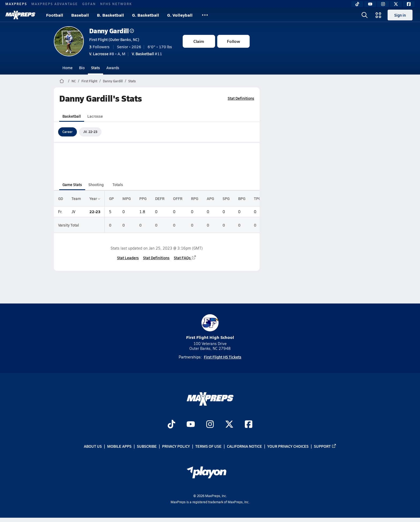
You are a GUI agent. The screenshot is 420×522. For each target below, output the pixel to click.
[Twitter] (396, 4)
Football (55, 15)
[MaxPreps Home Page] (62, 81)
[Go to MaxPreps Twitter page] (229, 425)
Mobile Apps (119, 446)
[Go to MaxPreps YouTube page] (191, 425)
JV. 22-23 (90, 132)
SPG (226, 198)
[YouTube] (370, 4)
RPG (195, 198)
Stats (95, 68)
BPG (242, 198)
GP (111, 198)
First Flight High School (210, 327)
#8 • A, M (107, 54)
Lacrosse (95, 116)
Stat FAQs (185, 258)
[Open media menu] (378, 15)
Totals (117, 184)
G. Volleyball (180, 15)
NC (74, 81)
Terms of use (208, 446)
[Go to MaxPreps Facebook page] (249, 425)
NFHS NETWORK (116, 4)
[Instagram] (383, 4)
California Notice (244, 446)
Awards (113, 68)
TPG (257, 198)
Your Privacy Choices (288, 446)
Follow (233, 41)
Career (67, 132)
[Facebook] (409, 4)
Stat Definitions (241, 98)
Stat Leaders (128, 258)
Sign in (400, 15)
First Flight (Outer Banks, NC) (114, 39)
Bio (82, 68)
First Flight (89, 81)
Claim (199, 41)
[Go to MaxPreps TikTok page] (171, 425)
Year (95, 198)
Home (67, 68)
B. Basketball (110, 15)
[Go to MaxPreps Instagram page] (210, 425)
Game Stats (72, 184)
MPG (127, 198)
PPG (143, 198)
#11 (147, 54)
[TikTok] (357, 4)
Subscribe (147, 446)
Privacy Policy (176, 446)
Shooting (96, 184)
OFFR (178, 198)
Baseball (80, 15)
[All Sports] (205, 15)
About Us (93, 446)
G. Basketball (146, 15)
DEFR (160, 198)
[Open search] (365, 15)
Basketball (72, 116)
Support (325, 446)
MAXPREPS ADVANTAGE (55, 4)
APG (210, 198)
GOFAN (89, 4)
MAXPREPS (16, 4)
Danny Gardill (112, 31)
